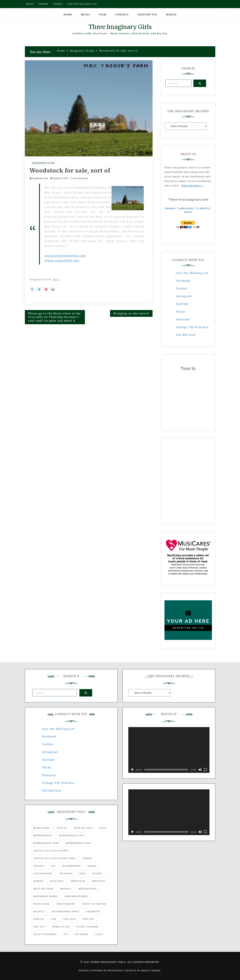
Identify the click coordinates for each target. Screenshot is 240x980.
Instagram (184, 296)
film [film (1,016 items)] (83, 874)
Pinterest (183, 319)
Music (86, 15)
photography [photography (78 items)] (66, 904)
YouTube (182, 304)
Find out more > (192, 186)
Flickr (181, 312)
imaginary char (40, 178)
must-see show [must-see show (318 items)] (43, 889)
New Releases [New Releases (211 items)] (88, 889)
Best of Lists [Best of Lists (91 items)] (83, 828)
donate (170, 208)
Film (103, 15)
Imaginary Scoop (43, 163)
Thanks (58, 4)
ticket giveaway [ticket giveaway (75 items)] (87, 927)
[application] (169, 750)
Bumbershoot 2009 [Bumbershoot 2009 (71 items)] (79, 843)
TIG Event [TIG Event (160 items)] (82, 934)
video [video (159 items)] (99, 934)
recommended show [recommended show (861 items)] (66, 912)
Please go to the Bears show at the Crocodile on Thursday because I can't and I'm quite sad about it (54, 317)
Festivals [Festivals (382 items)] (66, 874)
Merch (171, 15)
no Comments (79, 178)
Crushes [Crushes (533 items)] (39, 866)
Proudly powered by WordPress (101, 971)
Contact (122, 15)
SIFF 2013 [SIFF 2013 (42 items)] (39, 927)
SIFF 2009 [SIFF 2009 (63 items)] (70, 919)
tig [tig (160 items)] (66, 934)
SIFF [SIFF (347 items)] (54, 919)
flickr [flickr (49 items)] (97, 874)
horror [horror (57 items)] (38, 881)
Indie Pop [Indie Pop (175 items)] (98, 881)
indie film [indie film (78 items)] (78, 881)
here (56, 279)
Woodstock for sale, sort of (70, 171)
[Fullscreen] (205, 770)
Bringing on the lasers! (131, 313)
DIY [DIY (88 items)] (53, 866)
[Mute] (200, 770)
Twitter (182, 289)
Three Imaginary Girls (120, 27)
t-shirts (203, 208)
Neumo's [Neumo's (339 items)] (66, 889)
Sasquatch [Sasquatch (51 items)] (93, 912)
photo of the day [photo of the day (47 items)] (94, 904)
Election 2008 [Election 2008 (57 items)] (43, 874)
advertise (186, 208)
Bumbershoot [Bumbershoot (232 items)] (43, 836)
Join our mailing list (82, 4)
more (188, 212)
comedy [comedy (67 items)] (87, 858)
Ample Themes (151, 971)
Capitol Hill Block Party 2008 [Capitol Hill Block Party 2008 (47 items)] (54, 858)
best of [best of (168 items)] (62, 828)
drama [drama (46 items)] (92, 866)
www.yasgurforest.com (62, 260)
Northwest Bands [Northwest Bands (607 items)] (46, 896)
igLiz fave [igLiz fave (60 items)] (57, 881)
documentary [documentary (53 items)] (72, 866)
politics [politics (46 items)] (39, 912)
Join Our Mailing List (192, 273)
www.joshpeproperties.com (65, 256)
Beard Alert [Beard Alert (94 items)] (42, 828)
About (30, 4)
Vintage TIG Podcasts (192, 327)
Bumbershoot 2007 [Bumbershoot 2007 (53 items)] (72, 836)
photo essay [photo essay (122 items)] (42, 904)
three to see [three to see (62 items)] (61, 927)
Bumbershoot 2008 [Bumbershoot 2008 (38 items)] (46, 843)
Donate (43, 4)
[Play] (133, 770)
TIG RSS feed (185, 335)
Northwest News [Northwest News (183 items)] (76, 896)
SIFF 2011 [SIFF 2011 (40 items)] (88, 919)
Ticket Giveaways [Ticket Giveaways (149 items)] (45, 934)
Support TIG (147, 15)
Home (68, 15)
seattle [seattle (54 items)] (39, 919)
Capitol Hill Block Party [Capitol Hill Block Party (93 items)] (51, 851)
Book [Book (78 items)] (103, 828)
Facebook (183, 281)
